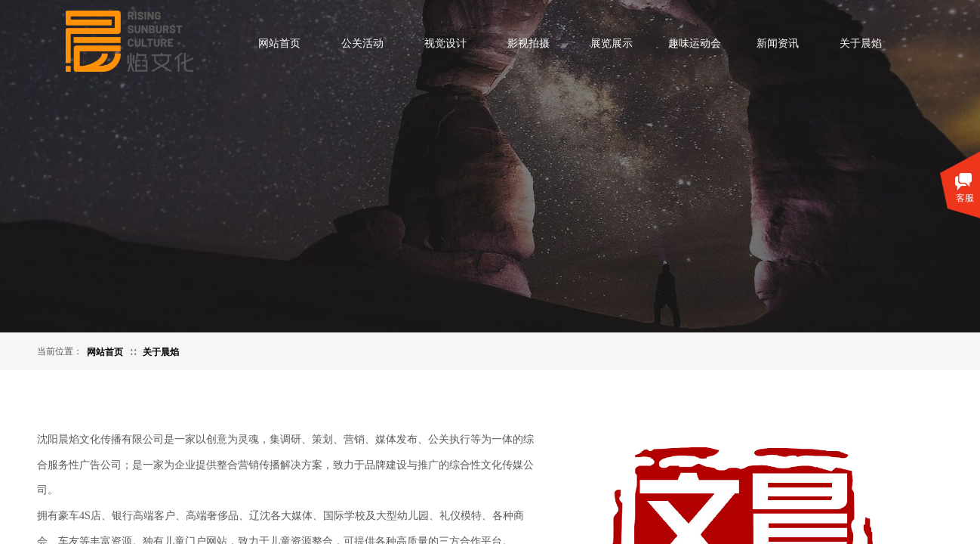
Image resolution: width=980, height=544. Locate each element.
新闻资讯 (778, 43)
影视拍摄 (529, 43)
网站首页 (279, 43)
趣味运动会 (695, 43)
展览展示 (612, 43)
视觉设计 (445, 43)
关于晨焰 (861, 43)
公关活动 (362, 43)
